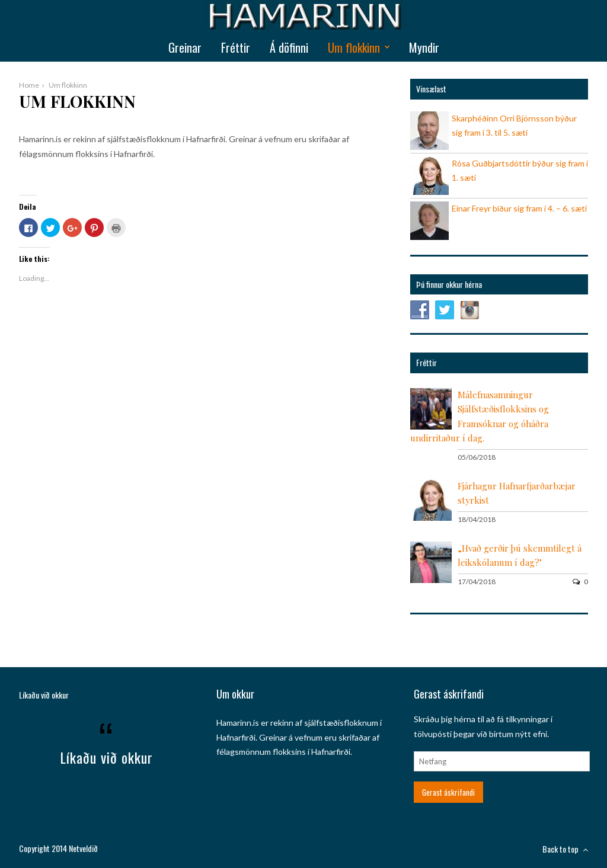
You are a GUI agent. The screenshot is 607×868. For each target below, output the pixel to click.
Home (29, 85)
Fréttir (236, 47)
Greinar (185, 47)
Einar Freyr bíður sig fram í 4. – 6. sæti (519, 208)
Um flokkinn (354, 47)
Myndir (424, 47)
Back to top (565, 849)
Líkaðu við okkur (44, 695)
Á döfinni (289, 47)
